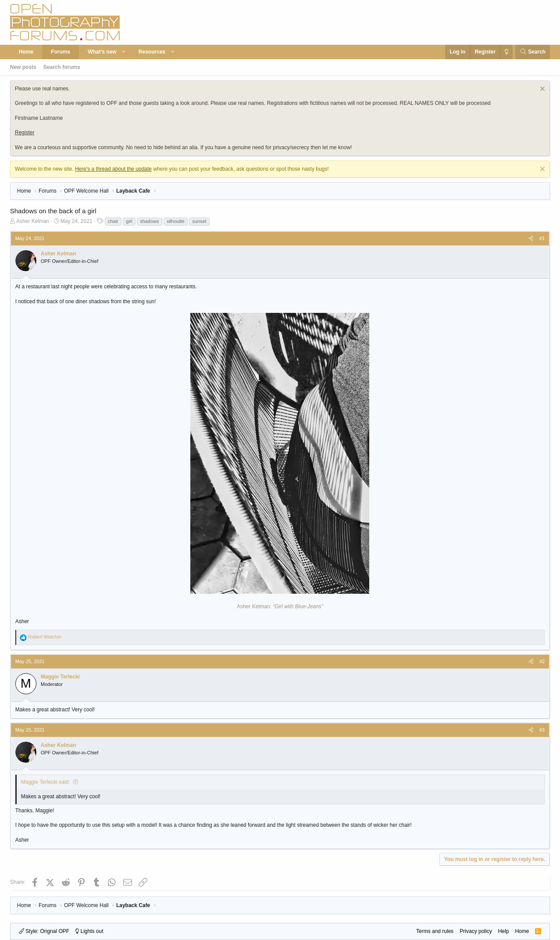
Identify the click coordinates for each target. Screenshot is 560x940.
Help (504, 931)
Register (25, 133)
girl (129, 221)
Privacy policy (476, 931)
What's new (102, 52)
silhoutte (176, 221)
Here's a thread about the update (113, 169)
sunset (199, 221)
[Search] (533, 52)
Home (26, 52)
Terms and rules (435, 931)
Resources (152, 52)
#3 (542, 730)
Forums (61, 52)
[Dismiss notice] (541, 90)
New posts (23, 67)
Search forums (62, 67)
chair (113, 221)
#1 (542, 238)
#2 (542, 661)
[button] (124, 52)
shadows (149, 221)
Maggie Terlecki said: (46, 782)
